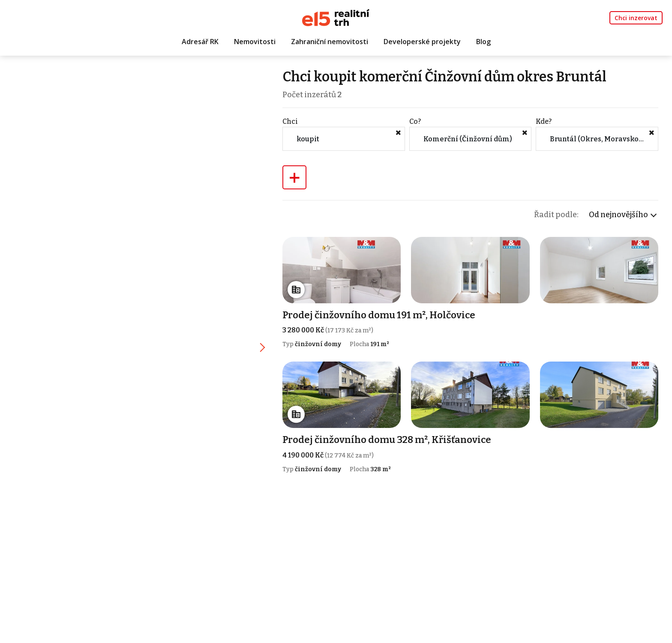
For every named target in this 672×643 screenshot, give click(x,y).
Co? (415, 121)
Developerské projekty (422, 42)
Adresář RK (200, 42)
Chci (290, 121)
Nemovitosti (255, 42)
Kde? (544, 121)
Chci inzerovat (636, 18)
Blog (483, 42)
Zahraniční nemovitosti (330, 42)
